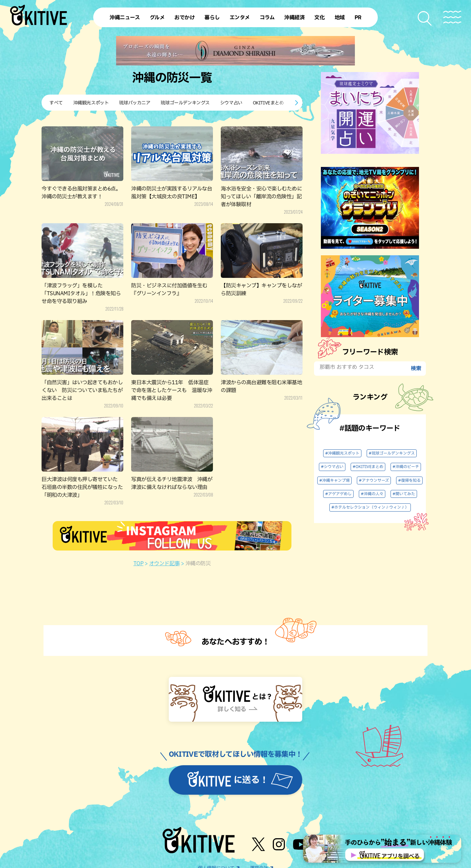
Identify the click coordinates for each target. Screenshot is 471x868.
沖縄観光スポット (91, 103)
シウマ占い (231, 103)
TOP (139, 564)
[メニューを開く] (452, 17)
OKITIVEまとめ (268, 103)
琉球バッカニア (135, 103)
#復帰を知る (409, 480)
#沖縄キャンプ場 (334, 480)
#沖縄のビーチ (406, 467)
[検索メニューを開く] (425, 18)
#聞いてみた (404, 494)
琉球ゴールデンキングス (185, 103)
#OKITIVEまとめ (368, 467)
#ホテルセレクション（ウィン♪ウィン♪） (370, 507)
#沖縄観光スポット (342, 453)
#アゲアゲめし (338, 494)
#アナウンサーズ (374, 480)
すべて (56, 103)
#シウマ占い (332, 467)
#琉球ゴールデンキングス (392, 453)
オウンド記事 (164, 564)
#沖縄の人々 (372, 494)
